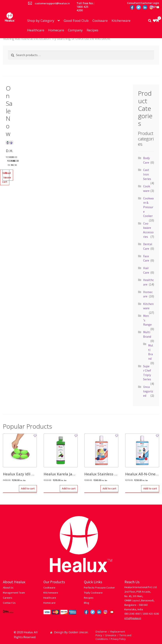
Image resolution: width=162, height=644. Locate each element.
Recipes (92, 30)
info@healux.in (133, 618)
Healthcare (36, 30)
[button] (8, 143)
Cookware (100, 21)
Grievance (111, 635)
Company (75, 30)
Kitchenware (121, 21)
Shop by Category (41, 21)
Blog (87, 603)
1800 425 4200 (151, 614)
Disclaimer (101, 632)
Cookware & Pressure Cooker (148, 207)
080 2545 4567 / (133, 614)
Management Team (14, 593)
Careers (8, 598)
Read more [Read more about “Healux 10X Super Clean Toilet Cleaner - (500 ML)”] (8, 175)
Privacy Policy (118, 639)
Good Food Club (76, 21)
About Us (8, 588)
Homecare (56, 30)
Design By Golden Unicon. (69, 632)
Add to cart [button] (28, 488)
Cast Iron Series (147, 174)
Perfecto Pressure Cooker (99, 588)
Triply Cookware (93, 593)
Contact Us (9, 603)
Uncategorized (148, 391)
